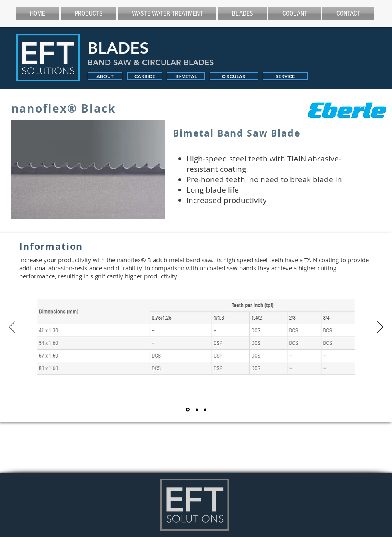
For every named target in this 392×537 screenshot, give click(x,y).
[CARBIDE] (145, 76)
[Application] (205, 410)
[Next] (380, 328)
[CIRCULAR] (234, 76)
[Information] (188, 410)
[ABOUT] (105, 76)
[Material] (197, 410)
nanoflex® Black (64, 108)
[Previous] (12, 328)
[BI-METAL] (186, 76)
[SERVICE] (285, 76)
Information (51, 246)
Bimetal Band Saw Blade (237, 133)
